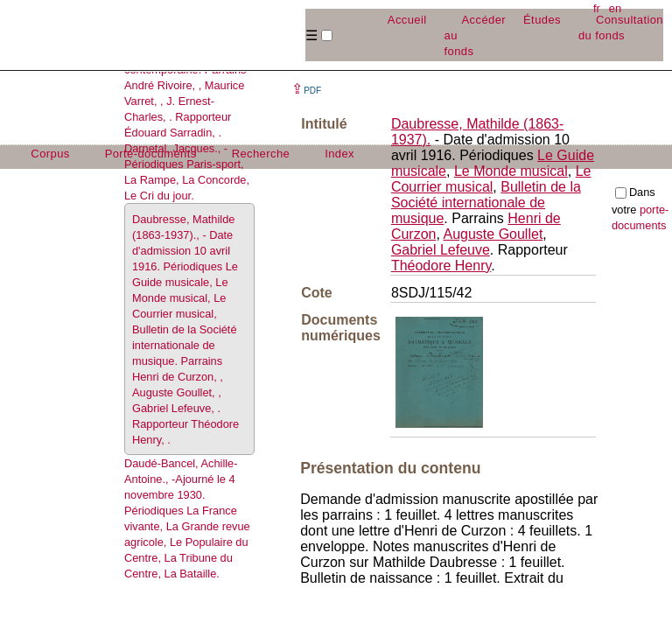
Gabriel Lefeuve (441, 250)
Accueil (407, 20)
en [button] (615, 8)
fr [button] (597, 8)
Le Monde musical (511, 171)
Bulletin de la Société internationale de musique (486, 203)
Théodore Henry (441, 266)
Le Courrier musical (491, 179)
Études (542, 20)
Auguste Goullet (493, 234)
